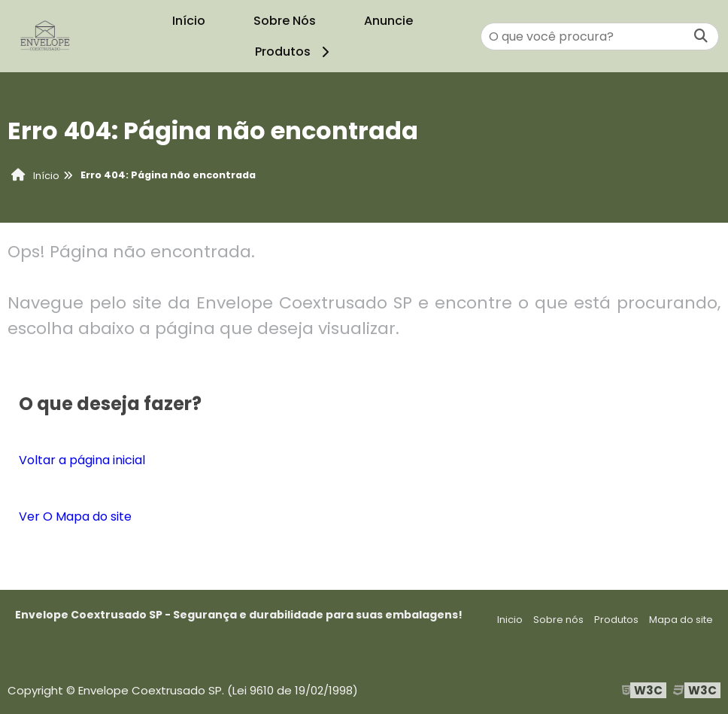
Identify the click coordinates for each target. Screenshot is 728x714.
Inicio (510, 620)
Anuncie (388, 21)
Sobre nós (558, 620)
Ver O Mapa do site (75, 517)
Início (189, 21)
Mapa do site (681, 620)
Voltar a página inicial (82, 460)
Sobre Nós (285, 21)
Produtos (294, 52)
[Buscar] (701, 36)
